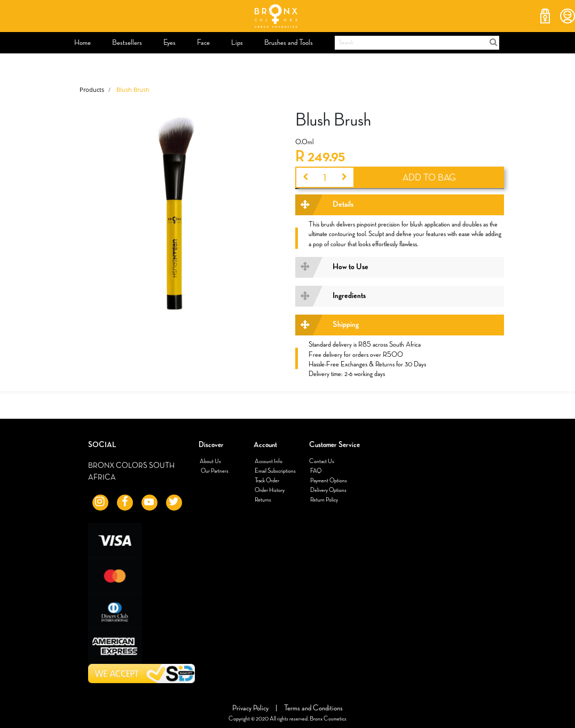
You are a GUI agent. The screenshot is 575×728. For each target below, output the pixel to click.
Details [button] (343, 205)
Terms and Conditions (313, 708)
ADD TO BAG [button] (429, 178)
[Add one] (345, 177)
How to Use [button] (350, 267)
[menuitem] (82, 43)
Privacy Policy (251, 708)
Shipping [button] (346, 325)
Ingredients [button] (349, 296)
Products (92, 89)
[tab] (399, 205)
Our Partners (214, 471)
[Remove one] (305, 177)
